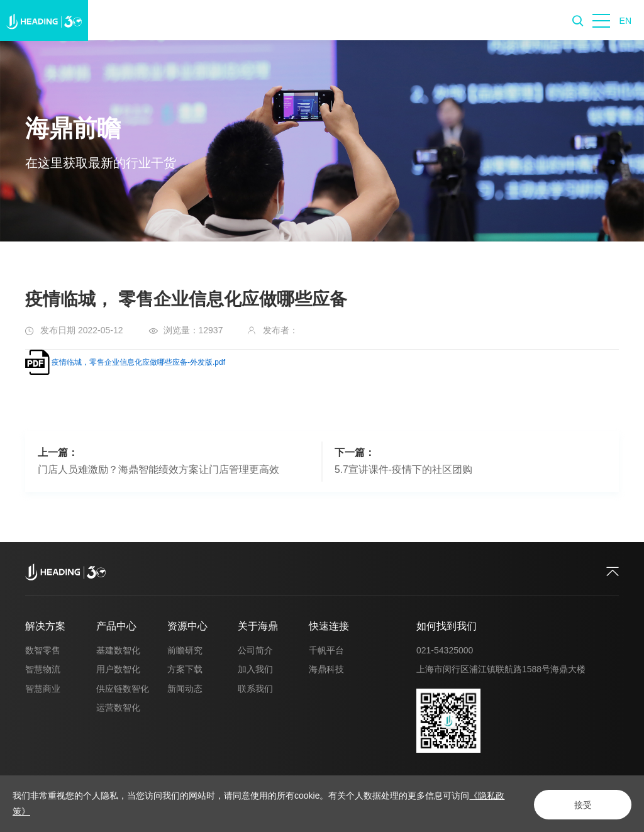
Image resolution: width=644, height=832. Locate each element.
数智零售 (43, 650)
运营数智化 (118, 707)
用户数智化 (118, 669)
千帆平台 (326, 650)
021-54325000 (445, 650)
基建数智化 (118, 650)
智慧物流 (43, 669)
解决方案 (45, 626)
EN (625, 21)
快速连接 (329, 626)
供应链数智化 (123, 689)
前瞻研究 (185, 650)
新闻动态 (185, 689)
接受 (579, 804)
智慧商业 (43, 689)
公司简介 (255, 650)
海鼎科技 (326, 669)
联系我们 (255, 689)
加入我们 (255, 669)
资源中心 (187, 626)
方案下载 (185, 669)
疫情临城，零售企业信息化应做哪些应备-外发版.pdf (138, 362)
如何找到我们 (447, 626)
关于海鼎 (258, 626)
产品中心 (116, 626)
